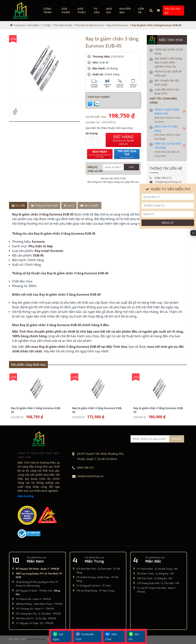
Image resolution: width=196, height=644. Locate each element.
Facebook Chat (84, 636)
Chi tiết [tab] (18, 205)
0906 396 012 (160, 178)
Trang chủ (19, 25)
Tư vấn (97, 11)
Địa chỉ (134, 636)
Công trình (48, 11)
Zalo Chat (111, 636)
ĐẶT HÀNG (123, 140)
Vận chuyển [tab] (89, 205)
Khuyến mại (125, 11)
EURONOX (118, 56)
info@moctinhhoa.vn (166, 182)
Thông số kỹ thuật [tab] (44, 205)
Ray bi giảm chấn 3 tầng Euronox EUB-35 (158, 410)
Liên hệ (141, 11)
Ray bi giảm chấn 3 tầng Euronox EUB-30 (97, 410)
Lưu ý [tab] (69, 205)
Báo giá (109, 11)
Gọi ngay (58, 636)
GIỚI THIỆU (82, 11)
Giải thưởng (26, 496)
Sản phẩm (66, 11)
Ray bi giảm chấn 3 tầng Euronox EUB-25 (36, 410)
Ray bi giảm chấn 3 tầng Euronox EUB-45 (157, 25)
